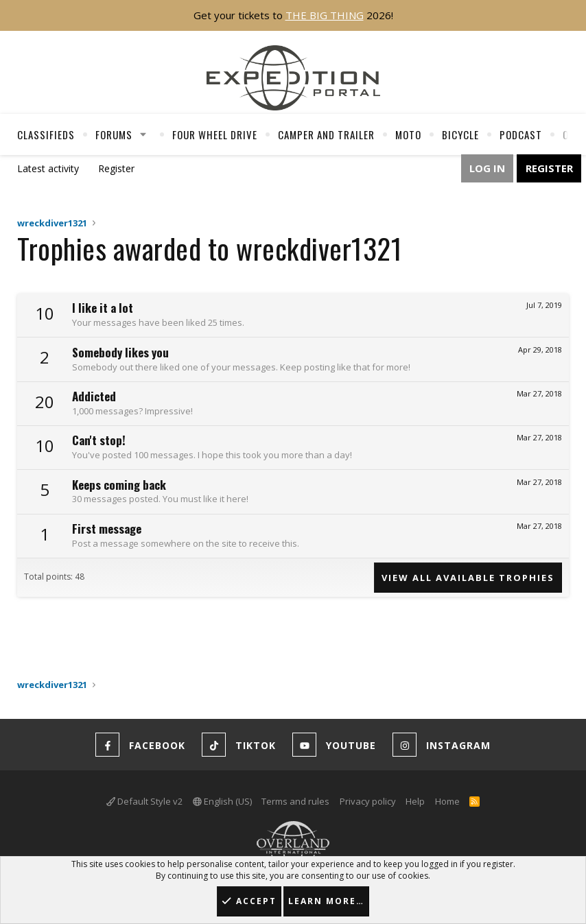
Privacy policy (368, 801)
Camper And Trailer (326, 134)
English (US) (222, 801)
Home (447, 801)
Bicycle (460, 134)
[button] (143, 134)
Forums (114, 134)
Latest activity (48, 168)
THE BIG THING (325, 15)
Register (116, 168)
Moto (408, 134)
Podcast (521, 134)
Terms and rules (295, 801)
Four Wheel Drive (215, 134)
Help (415, 801)
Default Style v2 (144, 801)
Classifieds (46, 134)
